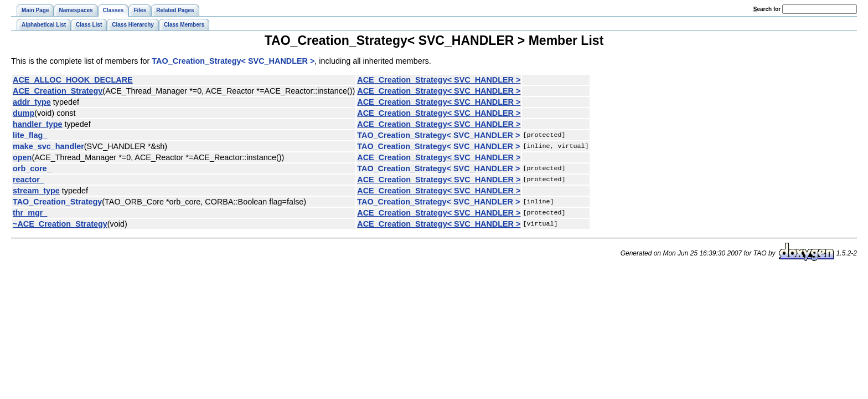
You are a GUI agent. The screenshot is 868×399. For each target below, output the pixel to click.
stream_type (36, 191)
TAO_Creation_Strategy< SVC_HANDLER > (233, 61)
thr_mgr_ (30, 213)
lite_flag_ (30, 135)
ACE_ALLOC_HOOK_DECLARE (73, 80)
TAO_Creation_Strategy (57, 202)
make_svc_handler (48, 146)
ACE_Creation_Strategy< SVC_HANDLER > (439, 80)
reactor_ (29, 180)
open (22, 157)
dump (24, 113)
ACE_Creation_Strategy (58, 91)
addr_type (32, 102)
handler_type (38, 124)
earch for (767, 9)
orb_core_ (32, 168)
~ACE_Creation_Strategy (60, 224)
